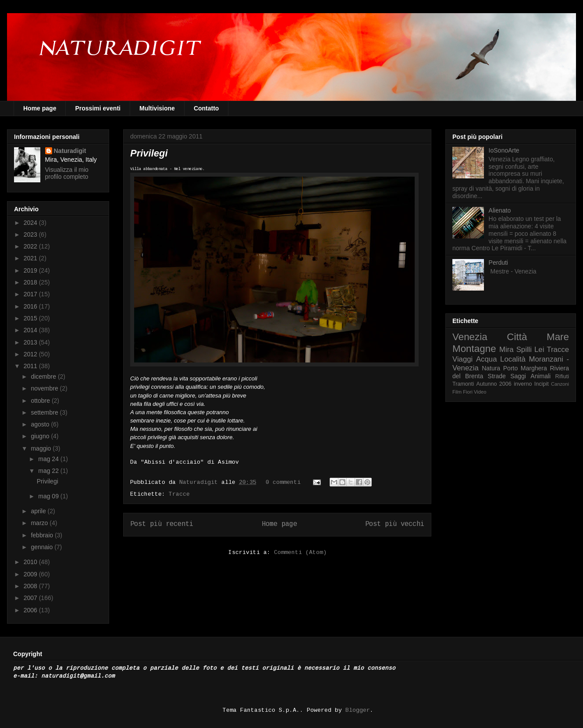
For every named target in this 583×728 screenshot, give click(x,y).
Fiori (468, 392)
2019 (31, 270)
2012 (31, 354)
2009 (31, 574)
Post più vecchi (395, 524)
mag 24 (49, 459)
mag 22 (49, 471)
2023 (31, 234)
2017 (31, 294)
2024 (31, 223)
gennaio (43, 547)
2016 (31, 306)
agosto (41, 424)
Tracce (179, 494)
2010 (31, 562)
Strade (497, 376)
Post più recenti (162, 524)
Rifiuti (562, 376)
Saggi (518, 376)
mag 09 (49, 496)
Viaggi (462, 359)
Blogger (358, 710)
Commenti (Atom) (300, 552)
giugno (41, 436)
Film (457, 392)
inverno (523, 384)
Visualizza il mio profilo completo (67, 173)
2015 (31, 318)
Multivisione (157, 108)
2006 (31, 610)
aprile (39, 511)
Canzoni (560, 384)
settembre (45, 412)
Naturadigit (200, 482)
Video (480, 392)
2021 (31, 258)
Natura (491, 368)
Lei (539, 350)
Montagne (474, 349)
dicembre (44, 376)
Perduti (498, 263)
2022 (31, 246)
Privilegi (149, 153)
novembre (45, 388)
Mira (507, 350)
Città (517, 337)
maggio (42, 448)
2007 (31, 598)
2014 (31, 330)
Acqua (487, 359)
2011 (31, 366)
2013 (31, 342)
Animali (540, 376)
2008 (31, 586)
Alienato (500, 210)
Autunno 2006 (494, 384)
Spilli (524, 350)
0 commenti (283, 482)
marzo (40, 523)
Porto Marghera (525, 368)
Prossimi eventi (98, 108)
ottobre (41, 401)
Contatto (206, 108)
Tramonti (463, 384)
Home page (40, 108)
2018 (31, 282)
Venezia (470, 337)
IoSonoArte (504, 150)
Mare (558, 337)
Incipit (542, 384)
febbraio (43, 535)
